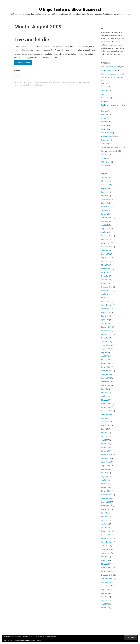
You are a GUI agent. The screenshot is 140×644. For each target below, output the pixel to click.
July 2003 (105, 593)
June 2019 (105, 192)
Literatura (105, 122)
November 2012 (107, 276)
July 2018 (105, 203)
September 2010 (107, 309)
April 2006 (105, 480)
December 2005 (107, 495)
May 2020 (105, 181)
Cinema (104, 83)
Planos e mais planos (108, 136)
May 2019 (105, 196)
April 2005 (105, 524)
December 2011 (107, 287)
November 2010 (107, 305)
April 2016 (105, 225)
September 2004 (107, 549)
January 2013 (106, 272)
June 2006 (105, 473)
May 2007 (105, 436)
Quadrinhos (105, 140)
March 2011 (105, 298)
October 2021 (106, 177)
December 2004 (107, 538)
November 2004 (107, 542)
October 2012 (106, 280)
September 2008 (107, 382)
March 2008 (105, 400)
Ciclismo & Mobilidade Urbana (112, 78)
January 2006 (106, 491)
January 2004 (106, 571)
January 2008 (106, 407)
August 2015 (106, 229)
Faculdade (105, 98)
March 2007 (105, 444)
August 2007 (106, 425)
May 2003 (105, 600)
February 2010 (106, 327)
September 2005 (107, 506)
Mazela (104, 125)
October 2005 (106, 502)
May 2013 (105, 261)
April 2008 (105, 396)
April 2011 (105, 294)
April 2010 (105, 320)
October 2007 (106, 418)
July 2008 (105, 389)
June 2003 (105, 597)
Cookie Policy (40, 640)
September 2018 (107, 199)
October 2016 (106, 221)
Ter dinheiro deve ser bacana (111, 147)
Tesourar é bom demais (62, 82)
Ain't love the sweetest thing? (112, 67)
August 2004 (106, 553)
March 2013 (105, 265)
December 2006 (107, 455)
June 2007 (105, 433)
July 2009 (105, 352)
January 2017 (106, 214)
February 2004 (106, 568)
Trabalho (104, 155)
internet (104, 118)
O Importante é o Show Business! (70, 9)
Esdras (19, 82)
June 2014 (105, 239)
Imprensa (104, 111)
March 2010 (105, 323)
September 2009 (107, 345)
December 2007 (107, 411)
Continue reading (24, 63)
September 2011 (107, 291)
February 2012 (106, 283)
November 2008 (107, 374)
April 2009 (105, 356)
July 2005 (105, 513)
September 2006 (107, 462)
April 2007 (105, 440)
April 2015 (105, 232)
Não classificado (107, 133)
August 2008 (106, 385)
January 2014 (106, 243)
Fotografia (105, 101)
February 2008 (106, 404)
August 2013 (106, 258)
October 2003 (106, 582)
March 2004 (105, 564)
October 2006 (106, 458)
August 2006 (106, 466)
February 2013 (106, 269)
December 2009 (107, 334)
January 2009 (106, 367)
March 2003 (105, 608)
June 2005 (105, 517)
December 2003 (107, 575)
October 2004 (106, 546)
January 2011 (106, 302)
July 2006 (105, 469)
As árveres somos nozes (110, 70)
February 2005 (106, 531)
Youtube (74, 82)
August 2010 (106, 312)
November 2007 (107, 414)
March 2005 (105, 527)
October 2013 (106, 254)
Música (51, 82)
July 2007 (105, 429)
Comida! (104, 87)
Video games (106, 162)
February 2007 (106, 447)
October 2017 (106, 210)
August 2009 (106, 349)
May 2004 (105, 557)
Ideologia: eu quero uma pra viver (37, 82)
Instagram (105, 115)
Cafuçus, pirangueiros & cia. (111, 74)
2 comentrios (86, 82)
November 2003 (107, 579)
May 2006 (105, 477)
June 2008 (105, 393)
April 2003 (105, 604)
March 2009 (105, 360)
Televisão (105, 144)
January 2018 (106, 207)
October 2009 (106, 342)
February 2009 (106, 363)
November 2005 (107, 498)
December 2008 (107, 371)
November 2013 (107, 250)
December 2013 (107, 247)
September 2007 (107, 422)
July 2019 (105, 188)
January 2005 (106, 535)
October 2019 (106, 185)
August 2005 (106, 509)
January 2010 (106, 331)
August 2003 (106, 589)
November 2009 (107, 338)
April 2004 (105, 560)
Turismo (104, 158)
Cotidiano (105, 91)
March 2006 (105, 484)
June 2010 (105, 316)
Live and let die (32, 39)
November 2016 (107, 218)
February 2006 (106, 487)
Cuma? (104, 94)
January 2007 (106, 451)
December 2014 (107, 236)
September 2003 (107, 586)
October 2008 (106, 378)
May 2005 (105, 520)
